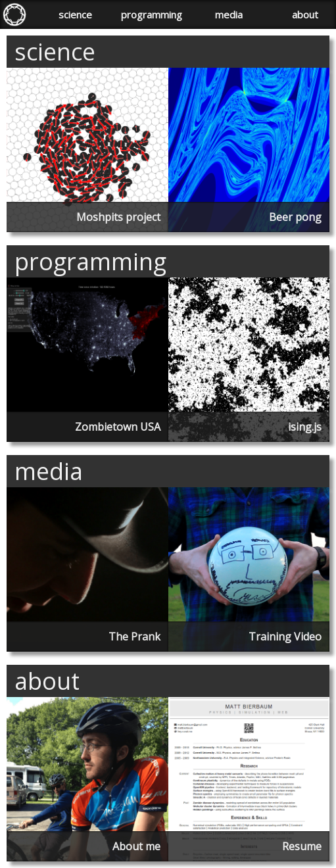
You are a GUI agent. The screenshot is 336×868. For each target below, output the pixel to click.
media (229, 14)
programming (152, 14)
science (75, 14)
